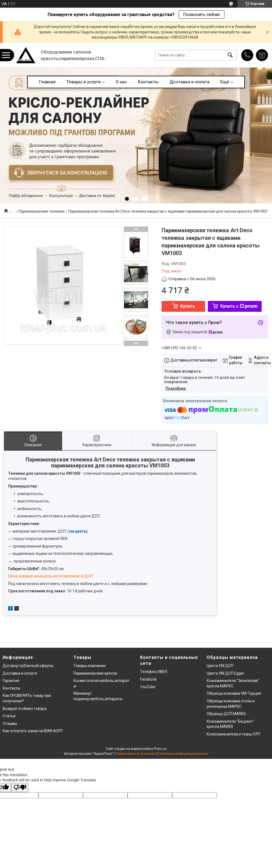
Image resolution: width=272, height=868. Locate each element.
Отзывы (10, 724)
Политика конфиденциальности (183, 754)
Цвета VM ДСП (220, 666)
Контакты (148, 82)
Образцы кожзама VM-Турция (234, 693)
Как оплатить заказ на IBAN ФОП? (33, 731)
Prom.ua (160, 749)
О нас (121, 82)
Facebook (148, 679)
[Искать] (230, 55)
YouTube (148, 687)
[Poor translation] (20, 788)
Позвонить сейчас (202, 15)
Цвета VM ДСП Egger (225, 673)
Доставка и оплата (189, 82)
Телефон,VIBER (154, 672)
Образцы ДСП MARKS (226, 714)
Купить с (239, 306)
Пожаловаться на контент (136, 754)
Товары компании (89, 666)
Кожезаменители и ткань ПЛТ (234, 734)
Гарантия (11, 681)
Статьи (9, 716)
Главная (47, 82)
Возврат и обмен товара (25, 709)
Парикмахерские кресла (95, 673)
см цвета (77, 531)
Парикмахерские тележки (41, 211)
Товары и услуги (84, 82)
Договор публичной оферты (28, 666)
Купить (188, 306)
